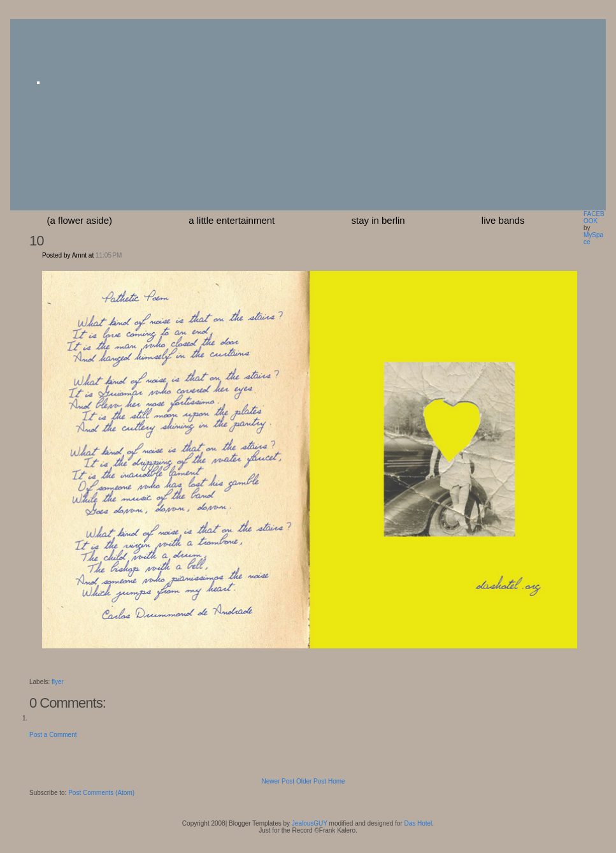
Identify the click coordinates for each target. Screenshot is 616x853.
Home (337, 781)
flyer (58, 682)
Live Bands (503, 220)
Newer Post (278, 781)
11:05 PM (109, 255)
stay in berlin (378, 220)
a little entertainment (232, 220)
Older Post (311, 781)
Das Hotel (418, 823)
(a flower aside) (80, 220)
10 (36, 241)
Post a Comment (53, 735)
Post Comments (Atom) (101, 793)
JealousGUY (310, 823)
